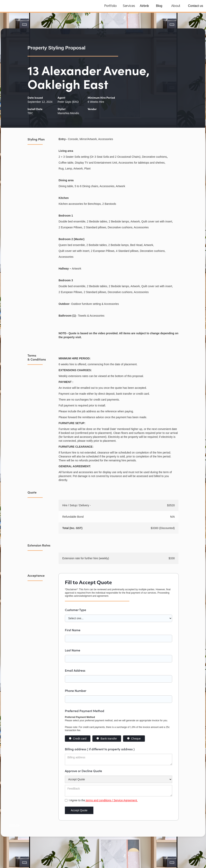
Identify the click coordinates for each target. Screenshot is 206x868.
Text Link (14, 825)
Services (129, 6)
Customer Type (75, 610)
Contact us (196, 6)
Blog (159, 6)
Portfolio (110, 6)
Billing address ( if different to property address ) (100, 749)
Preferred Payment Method (85, 711)
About (176, 6)
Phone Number (76, 690)
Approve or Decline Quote (83, 771)
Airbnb (144, 6)
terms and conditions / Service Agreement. (111, 800)
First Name (73, 630)
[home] (49, 6)
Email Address (75, 670)
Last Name (73, 650)
